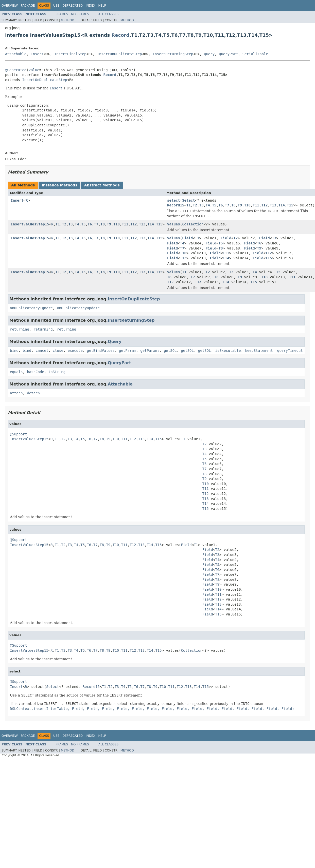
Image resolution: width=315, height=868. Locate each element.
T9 (240, 205)
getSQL (170, 351)
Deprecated (73, 6)
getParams (150, 351)
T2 (195, 205)
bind (14, 351)
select (174, 200)
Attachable (16, 54)
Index (91, 6)
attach (16, 393)
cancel (42, 351)
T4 (208, 205)
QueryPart (229, 54)
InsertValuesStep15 (30, 224)
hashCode (35, 372)
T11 (256, 205)
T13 (273, 205)
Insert (37, 54)
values (174, 224)
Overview (10, 6)
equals (16, 372)
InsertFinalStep (70, 54)
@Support (18, 434)
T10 (247, 205)
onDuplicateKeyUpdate (78, 308)
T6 (221, 205)
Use (56, 6)
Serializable (255, 54)
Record (120, 35)
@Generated (16, 70)
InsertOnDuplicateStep (119, 54)
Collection (193, 224)
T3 (202, 205)
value (34, 70)
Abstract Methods (102, 185)
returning (20, 329)
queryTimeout (290, 351)
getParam (127, 351)
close (58, 351)
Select (189, 200)
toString (57, 372)
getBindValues (101, 351)
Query (209, 54)
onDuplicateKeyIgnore (31, 308)
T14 (282, 205)
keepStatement (259, 351)
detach (33, 393)
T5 (214, 205)
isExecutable (228, 351)
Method (68, 20)
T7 (227, 205)
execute (75, 351)
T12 (264, 205)
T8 (233, 205)
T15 (290, 205)
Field (187, 238)
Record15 (176, 205)
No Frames (80, 14)
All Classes (108, 14)
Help (102, 6)
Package (28, 6)
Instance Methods (59, 185)
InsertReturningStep (173, 54)
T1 (189, 205)
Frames (62, 14)
